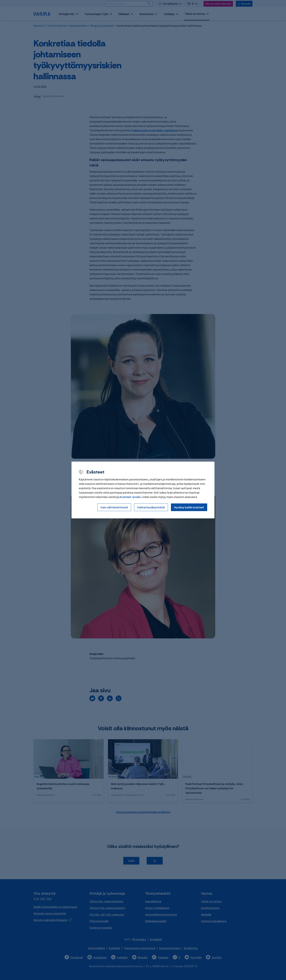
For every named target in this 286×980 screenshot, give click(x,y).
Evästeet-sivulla (130, 497)
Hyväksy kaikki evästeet (189, 507)
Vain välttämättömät (114, 507)
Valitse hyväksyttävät (151, 507)
